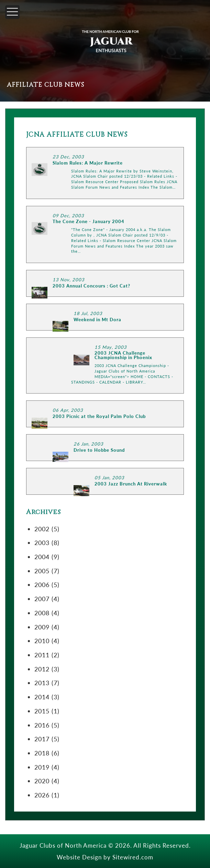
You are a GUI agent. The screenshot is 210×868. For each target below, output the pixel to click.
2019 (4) (47, 767)
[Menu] (12, 12)
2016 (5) (47, 725)
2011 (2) (47, 655)
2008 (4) (47, 613)
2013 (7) (47, 683)
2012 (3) (47, 669)
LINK (105, 173)
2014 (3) (47, 697)
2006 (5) (47, 584)
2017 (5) (47, 739)
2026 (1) (47, 795)
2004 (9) (47, 557)
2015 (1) (47, 711)
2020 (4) (47, 781)
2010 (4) (47, 641)
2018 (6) (47, 753)
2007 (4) (47, 599)
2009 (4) (47, 627)
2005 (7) (47, 571)
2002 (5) (47, 529)
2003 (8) (47, 542)
